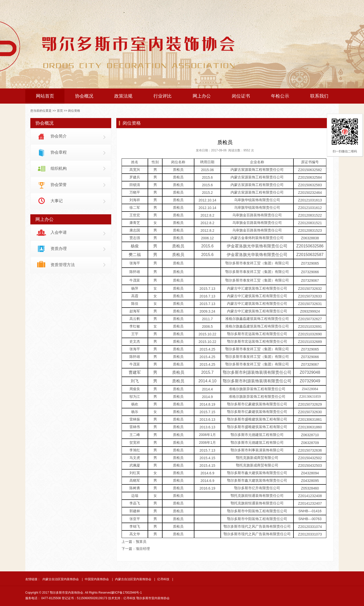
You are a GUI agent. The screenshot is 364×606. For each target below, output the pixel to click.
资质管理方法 (63, 265)
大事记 (57, 201)
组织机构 (59, 168)
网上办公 (202, 96)
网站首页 (45, 96)
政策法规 (123, 96)
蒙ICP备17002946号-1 (127, 593)
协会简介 (59, 136)
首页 (60, 111)
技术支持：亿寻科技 (122, 598)
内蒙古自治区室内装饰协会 (61, 579)
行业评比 (163, 96)
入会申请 (59, 232)
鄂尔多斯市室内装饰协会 (153, 598)
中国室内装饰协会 (97, 579)
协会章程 (59, 152)
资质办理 (59, 249)
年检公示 (280, 96)
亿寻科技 (163, 579)
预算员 (141, 542)
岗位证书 (241, 96)
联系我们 (319, 96)
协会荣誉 (59, 185)
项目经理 (143, 549)
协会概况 (84, 96)
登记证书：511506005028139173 (84, 598)
